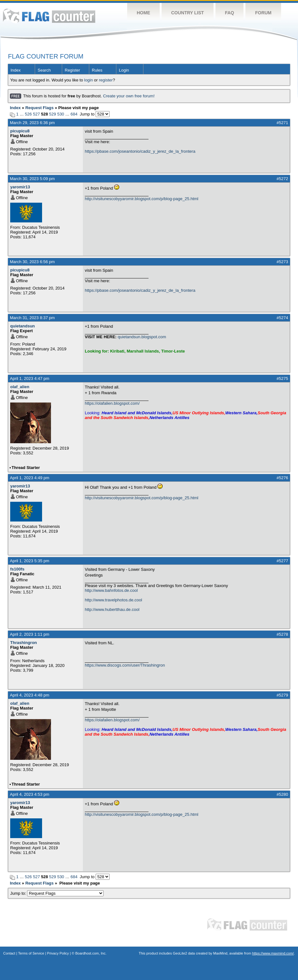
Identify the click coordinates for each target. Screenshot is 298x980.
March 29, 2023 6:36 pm (32, 123)
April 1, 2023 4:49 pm (30, 478)
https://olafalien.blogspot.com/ (112, 403)
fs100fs (17, 569)
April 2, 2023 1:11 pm (30, 634)
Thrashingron (24, 643)
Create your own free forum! (129, 96)
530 (61, 114)
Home (143, 13)
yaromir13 (20, 187)
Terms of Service (31, 953)
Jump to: (57, 893)
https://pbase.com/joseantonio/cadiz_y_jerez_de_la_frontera (140, 151)
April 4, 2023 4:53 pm (30, 794)
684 (74, 114)
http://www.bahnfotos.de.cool (111, 590)
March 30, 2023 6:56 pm (32, 262)
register (106, 80)
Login (124, 70)
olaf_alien (20, 387)
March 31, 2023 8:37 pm (32, 318)
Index (16, 70)
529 (53, 114)
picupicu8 (20, 131)
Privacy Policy (58, 953)
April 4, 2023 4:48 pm (30, 695)
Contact (9, 953)
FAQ (230, 13)
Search (44, 70)
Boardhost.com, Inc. (91, 953)
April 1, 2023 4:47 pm (30, 378)
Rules (97, 70)
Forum (263, 13)
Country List (188, 13)
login (88, 80)
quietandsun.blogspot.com (142, 337)
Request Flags (39, 108)
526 (28, 114)
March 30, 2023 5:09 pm (32, 179)
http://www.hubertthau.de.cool (112, 609)
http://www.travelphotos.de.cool (113, 600)
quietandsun (22, 326)
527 (36, 114)
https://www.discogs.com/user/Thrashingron (125, 665)
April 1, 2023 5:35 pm (30, 561)
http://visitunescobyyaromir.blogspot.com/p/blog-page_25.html (142, 199)
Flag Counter (49, 16)
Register (72, 70)
